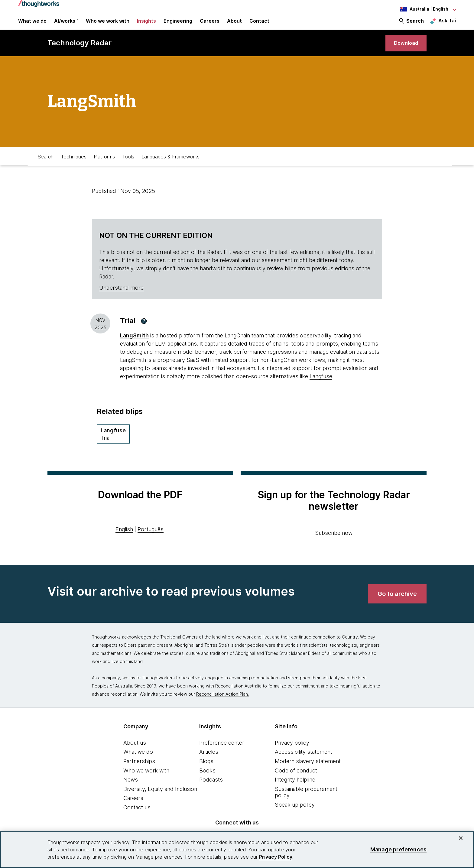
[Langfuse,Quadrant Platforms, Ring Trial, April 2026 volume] (113, 444)
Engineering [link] (178, 25)
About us (135, 752)
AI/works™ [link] (66, 25)
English (124, 539)
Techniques (74, 165)
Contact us (137, 817)
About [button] (234, 25)
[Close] (461, 838)
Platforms (104, 165)
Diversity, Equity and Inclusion (160, 799)
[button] (144, 331)
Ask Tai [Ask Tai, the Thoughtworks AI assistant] (447, 24)
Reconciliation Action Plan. (222, 704)
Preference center (222, 752)
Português (151, 539)
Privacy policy (292, 752)
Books (207, 780)
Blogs (206, 771)
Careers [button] (210, 25)
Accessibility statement (304, 762)
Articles (209, 762)
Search (415, 25)
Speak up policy (295, 815)
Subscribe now (334, 543)
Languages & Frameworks (170, 165)
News (131, 790)
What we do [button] (32, 25)
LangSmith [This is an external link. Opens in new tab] (134, 345)
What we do (138, 762)
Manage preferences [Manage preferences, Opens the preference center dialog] (398, 849)
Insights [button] (146, 25)
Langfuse (321, 386)
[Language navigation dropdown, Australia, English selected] (423, 9)
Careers (133, 808)
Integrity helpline (295, 790)
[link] (404, 51)
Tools (128, 165)
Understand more (121, 298)
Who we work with (146, 780)
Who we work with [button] (108, 25)
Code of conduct (296, 780)
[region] (237, 850)
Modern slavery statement (308, 771)
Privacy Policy (276, 857)
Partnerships (139, 771)
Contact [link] (259, 25)
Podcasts (211, 790)
